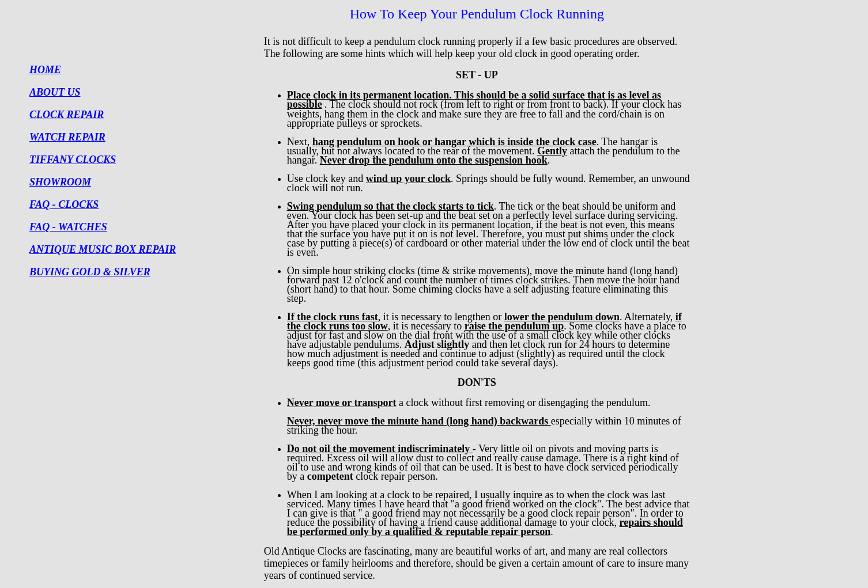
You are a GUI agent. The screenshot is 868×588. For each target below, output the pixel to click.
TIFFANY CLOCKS (73, 160)
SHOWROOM (60, 182)
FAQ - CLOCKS (64, 204)
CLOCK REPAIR (67, 115)
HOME (45, 70)
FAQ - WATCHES (68, 227)
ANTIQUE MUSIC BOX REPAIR (103, 249)
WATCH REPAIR (67, 137)
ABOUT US (55, 92)
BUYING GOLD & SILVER (90, 272)
